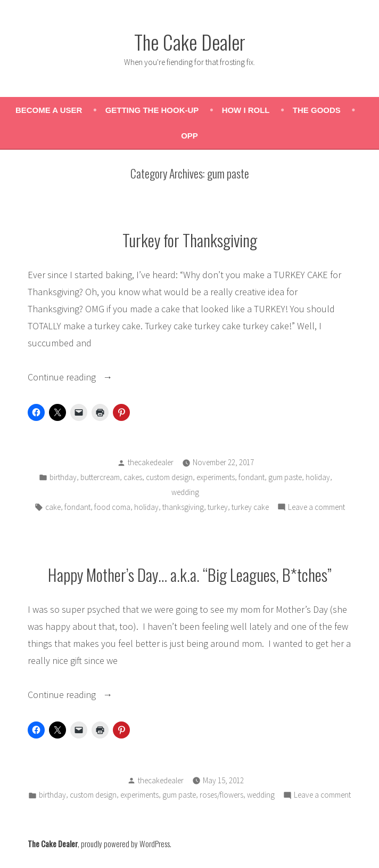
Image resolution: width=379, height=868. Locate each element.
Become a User (49, 110)
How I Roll (246, 110)
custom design (169, 477)
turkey (218, 507)
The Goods (317, 110)
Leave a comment (316, 508)
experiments (216, 477)
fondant (252, 477)
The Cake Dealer (190, 42)
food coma (112, 507)
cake (53, 507)
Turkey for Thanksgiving (190, 240)
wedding (185, 492)
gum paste (285, 477)
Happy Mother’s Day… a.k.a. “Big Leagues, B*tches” (190, 574)
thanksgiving (183, 507)
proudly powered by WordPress (125, 843)
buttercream (100, 477)
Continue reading (90, 377)
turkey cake (250, 507)
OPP (190, 136)
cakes (133, 477)
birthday (63, 477)
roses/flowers (221, 795)
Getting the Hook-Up (152, 110)
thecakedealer (151, 462)
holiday (318, 477)
